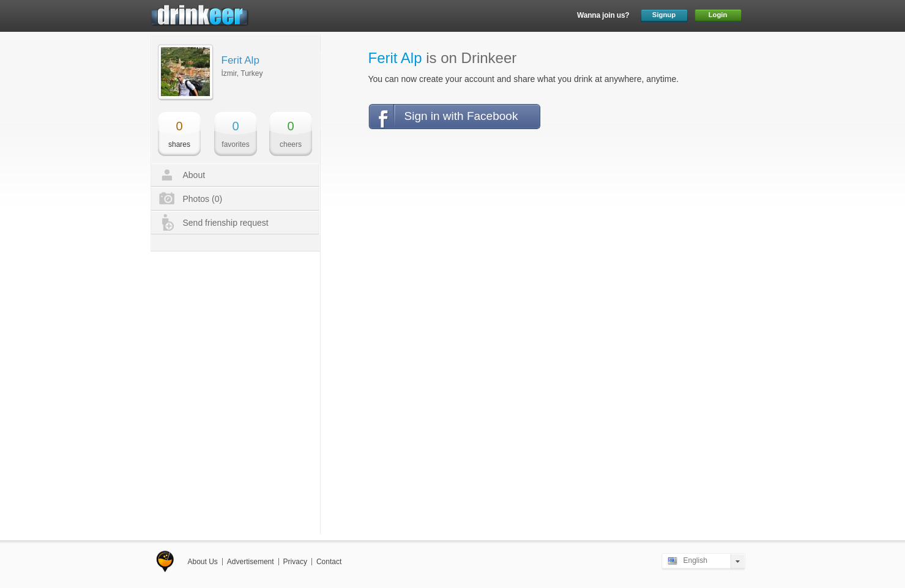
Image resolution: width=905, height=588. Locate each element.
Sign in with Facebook (461, 116)
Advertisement (251, 562)
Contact (329, 562)
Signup (664, 15)
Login (718, 15)
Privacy (295, 562)
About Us (203, 562)
